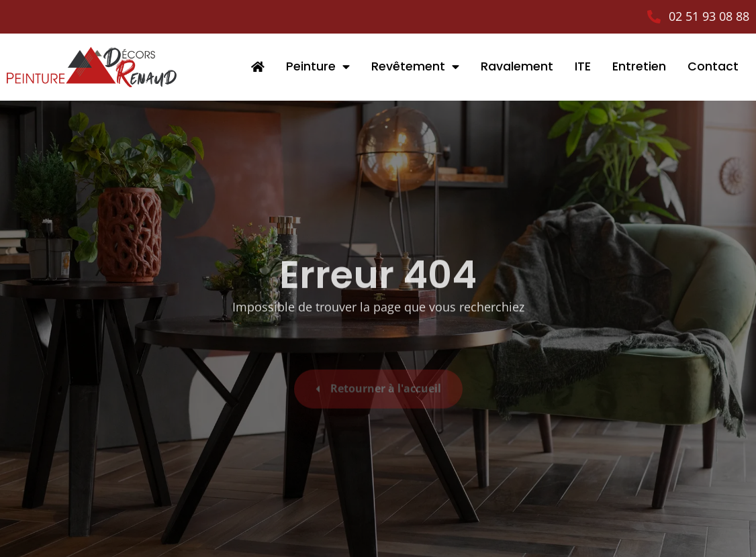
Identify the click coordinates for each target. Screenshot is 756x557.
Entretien (639, 66)
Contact (713, 66)
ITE (583, 66)
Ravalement (517, 66)
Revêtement (415, 67)
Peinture (318, 67)
